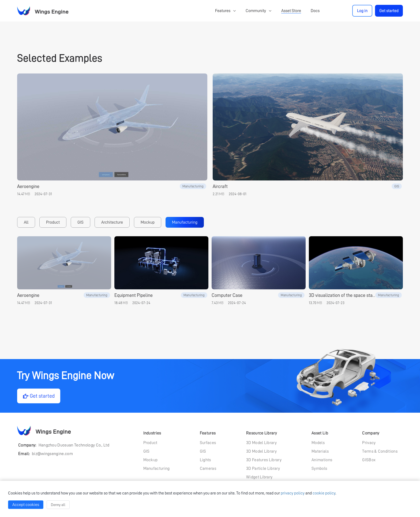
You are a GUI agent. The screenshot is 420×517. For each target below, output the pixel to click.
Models (318, 443)
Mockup (148, 222)
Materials (320, 451)
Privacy (369, 443)
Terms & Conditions (380, 451)
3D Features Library (264, 460)
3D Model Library (261, 443)
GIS (80, 222)
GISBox (369, 460)
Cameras (208, 468)
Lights (205, 460)
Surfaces (208, 443)
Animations (322, 460)
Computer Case (227, 295)
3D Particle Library (263, 468)
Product (53, 222)
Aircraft (220, 186)
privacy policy (293, 493)
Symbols (319, 468)
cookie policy (324, 493)
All (26, 222)
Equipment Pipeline (134, 295)
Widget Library (259, 477)
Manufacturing (185, 222)
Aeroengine (28, 186)
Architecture (112, 222)
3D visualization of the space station (344, 295)
